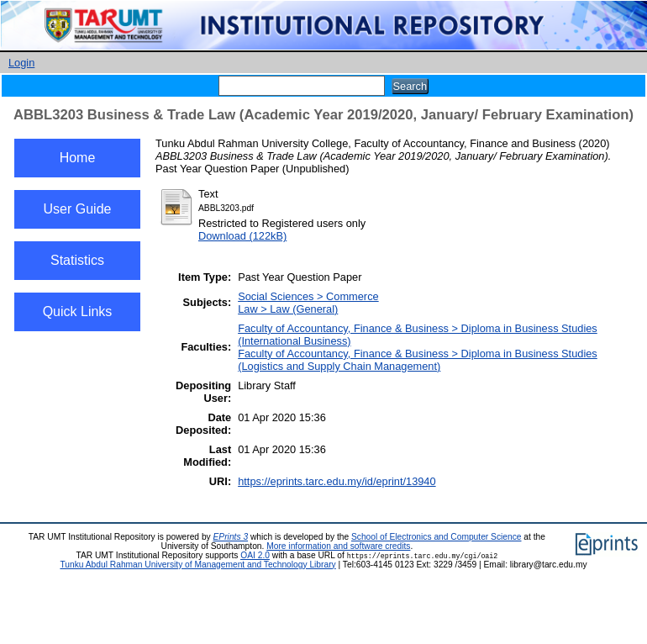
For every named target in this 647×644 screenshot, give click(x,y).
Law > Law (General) (288, 309)
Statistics (77, 260)
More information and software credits (338, 546)
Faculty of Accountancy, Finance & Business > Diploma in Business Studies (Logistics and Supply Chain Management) (418, 360)
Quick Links (78, 311)
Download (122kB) (242, 236)
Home (78, 158)
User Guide (78, 209)
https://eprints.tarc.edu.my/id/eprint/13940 (337, 481)
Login (21, 63)
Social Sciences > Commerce (308, 296)
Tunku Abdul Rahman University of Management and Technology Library (197, 565)
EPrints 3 (231, 537)
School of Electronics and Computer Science (437, 537)
